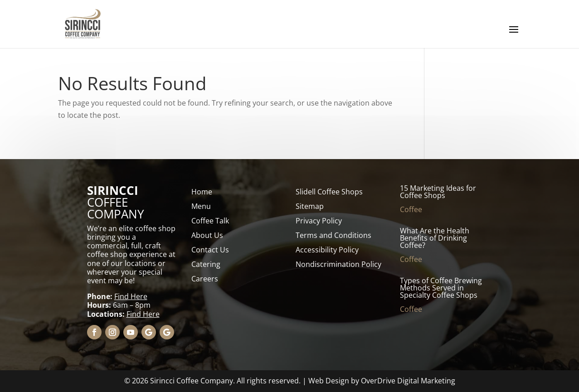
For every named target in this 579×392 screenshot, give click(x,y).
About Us (207, 235)
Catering (206, 264)
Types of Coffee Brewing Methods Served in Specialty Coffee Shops (441, 288)
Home (202, 192)
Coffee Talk (210, 221)
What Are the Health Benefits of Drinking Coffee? (435, 238)
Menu (201, 206)
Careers (205, 279)
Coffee (411, 209)
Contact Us (210, 250)
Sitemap (310, 206)
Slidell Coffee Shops (329, 192)
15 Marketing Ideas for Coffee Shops (438, 192)
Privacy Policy (319, 221)
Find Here (131, 296)
